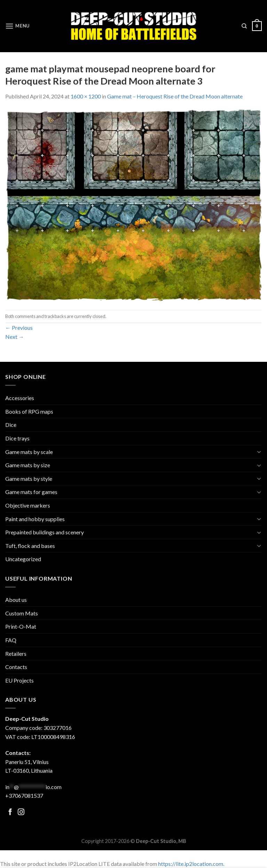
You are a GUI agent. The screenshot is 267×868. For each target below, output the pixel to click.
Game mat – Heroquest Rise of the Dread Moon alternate (175, 96)
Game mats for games (31, 492)
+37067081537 (24, 795)
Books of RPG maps (29, 411)
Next (15, 337)
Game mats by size (28, 465)
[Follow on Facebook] (10, 813)
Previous (19, 328)
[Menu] (17, 26)
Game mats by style (29, 479)
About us (16, 600)
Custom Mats (22, 613)
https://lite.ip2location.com (191, 864)
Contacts (16, 667)
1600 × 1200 (86, 96)
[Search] (244, 26)
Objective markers (28, 505)
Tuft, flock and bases (30, 546)
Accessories (20, 398)
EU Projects (19, 680)
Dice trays (17, 438)
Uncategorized (23, 559)
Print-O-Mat (21, 626)
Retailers (16, 654)
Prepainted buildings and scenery (44, 532)
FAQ (11, 640)
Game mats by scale (29, 452)
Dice (11, 425)
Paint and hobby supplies (35, 519)
